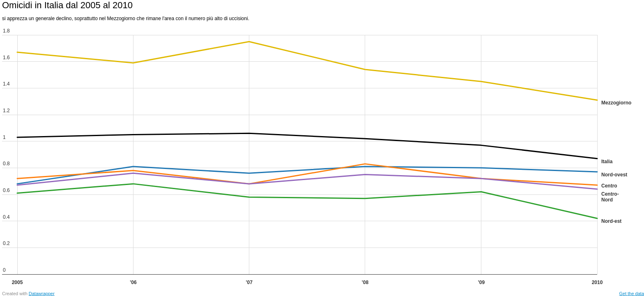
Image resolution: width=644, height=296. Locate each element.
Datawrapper (42, 294)
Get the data (631, 294)
